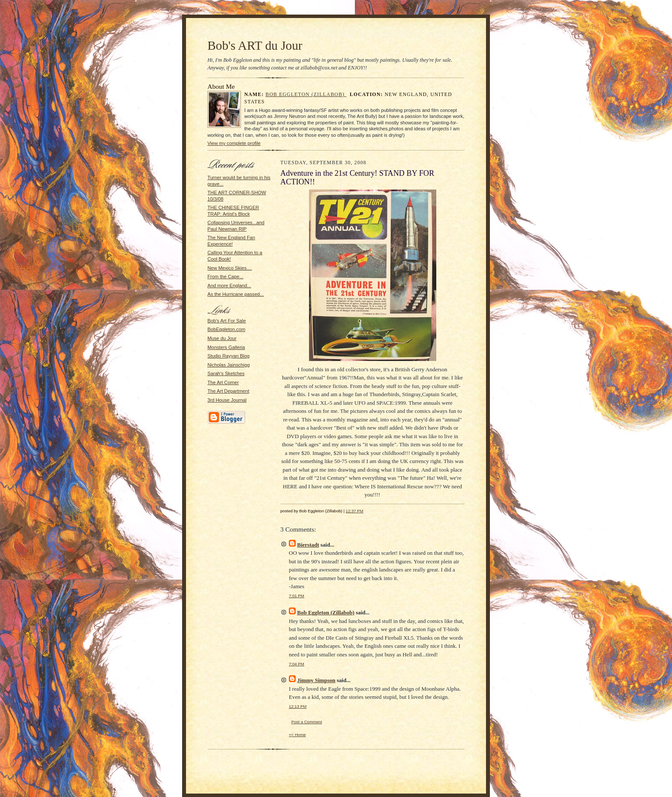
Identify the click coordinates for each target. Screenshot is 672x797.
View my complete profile (234, 143)
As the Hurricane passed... (236, 294)
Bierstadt (308, 545)
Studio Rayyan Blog (228, 356)
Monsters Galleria (226, 347)
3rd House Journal (227, 400)
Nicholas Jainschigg (229, 365)
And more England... (229, 286)
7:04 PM (297, 664)
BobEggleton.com (226, 329)
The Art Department (228, 391)
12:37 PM (355, 511)
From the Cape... (225, 277)
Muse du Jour (222, 338)
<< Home (297, 735)
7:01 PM (297, 596)
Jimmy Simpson (316, 680)
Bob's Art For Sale (227, 321)
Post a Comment (307, 722)
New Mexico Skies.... (230, 268)
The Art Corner (223, 382)
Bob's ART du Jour (255, 45)
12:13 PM (298, 706)
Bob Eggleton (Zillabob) (306, 95)
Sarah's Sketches (226, 373)
